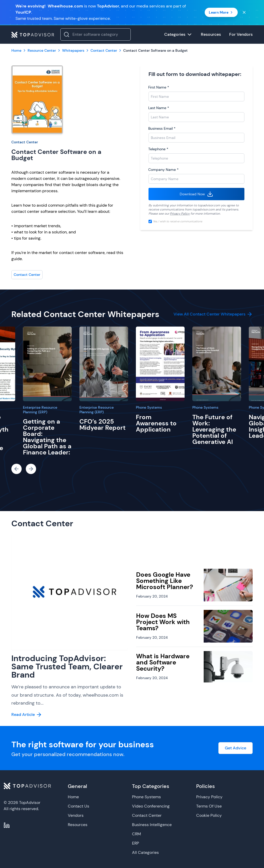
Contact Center (25, 142)
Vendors (76, 815)
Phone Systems (149, 407)
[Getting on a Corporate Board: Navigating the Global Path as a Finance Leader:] (47, 364)
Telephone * (158, 149)
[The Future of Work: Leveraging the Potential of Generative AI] (217, 364)
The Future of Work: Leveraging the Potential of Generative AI (214, 429)
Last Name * (159, 108)
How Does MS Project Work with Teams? (163, 622)
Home (73, 797)
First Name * (159, 87)
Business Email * (162, 128)
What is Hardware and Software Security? (163, 662)
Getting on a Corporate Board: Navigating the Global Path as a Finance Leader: (47, 437)
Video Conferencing (151, 806)
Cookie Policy (209, 815)
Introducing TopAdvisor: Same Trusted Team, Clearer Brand (67, 667)
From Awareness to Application (156, 423)
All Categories (145, 852)
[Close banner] (244, 12)
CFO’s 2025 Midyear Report (102, 424)
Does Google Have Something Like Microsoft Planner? (165, 581)
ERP (135, 843)
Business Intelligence (152, 825)
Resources (78, 825)
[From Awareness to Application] (160, 364)
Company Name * (163, 170)
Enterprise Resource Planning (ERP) (40, 410)
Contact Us (79, 806)
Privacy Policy (180, 214)
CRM (137, 834)
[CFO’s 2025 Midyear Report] (104, 364)
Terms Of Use (209, 806)
